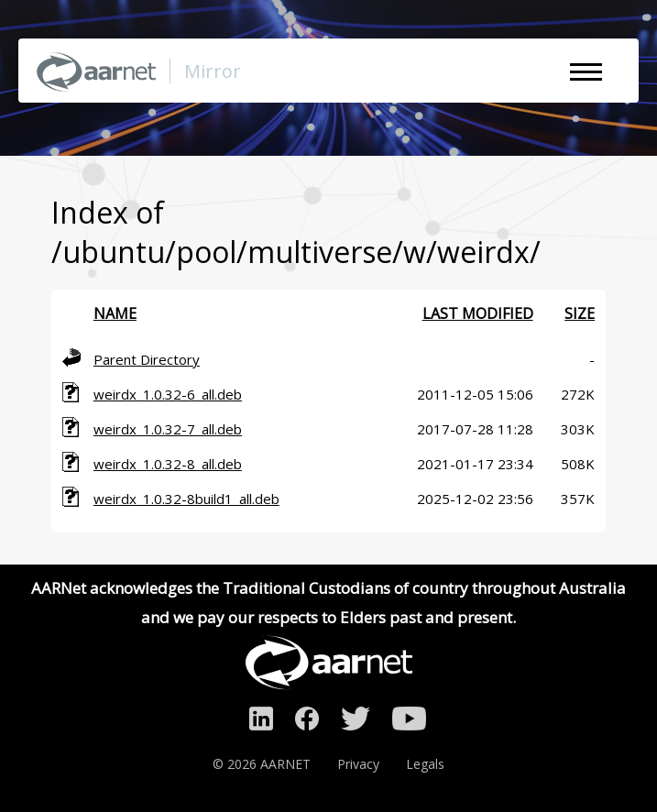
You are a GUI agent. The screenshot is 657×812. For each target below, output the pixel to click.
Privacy (358, 764)
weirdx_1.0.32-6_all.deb (168, 394)
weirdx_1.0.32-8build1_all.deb (186, 499)
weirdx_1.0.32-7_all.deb (168, 429)
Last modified (478, 313)
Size (580, 313)
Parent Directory (147, 359)
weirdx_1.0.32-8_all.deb (168, 464)
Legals (425, 764)
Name (115, 313)
